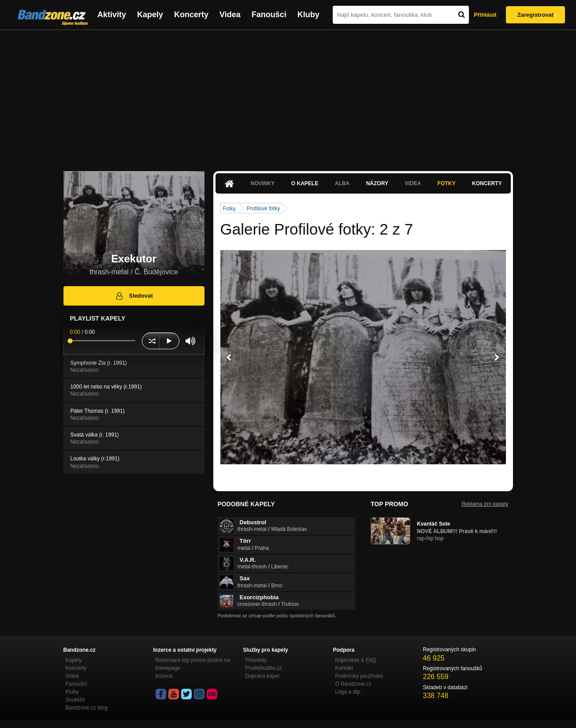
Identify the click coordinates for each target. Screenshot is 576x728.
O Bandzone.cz (353, 684)
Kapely (150, 15)
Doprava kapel (262, 676)
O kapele (305, 183)
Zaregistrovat (535, 15)
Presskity (256, 660)
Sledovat (134, 296)
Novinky (263, 183)
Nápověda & (356, 660)
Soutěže (75, 700)
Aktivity (112, 15)
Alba (342, 183)
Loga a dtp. (349, 692)
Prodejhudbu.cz (264, 668)
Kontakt (344, 668)
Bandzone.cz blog (87, 708)
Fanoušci (269, 15)
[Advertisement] (288, 96)
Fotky (447, 183)
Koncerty (191, 15)
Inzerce (164, 676)
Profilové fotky (263, 209)
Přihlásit (485, 15)
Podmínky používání (359, 676)
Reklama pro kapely (485, 504)
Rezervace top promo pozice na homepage (193, 664)
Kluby (308, 15)
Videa (230, 15)
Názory (377, 183)
